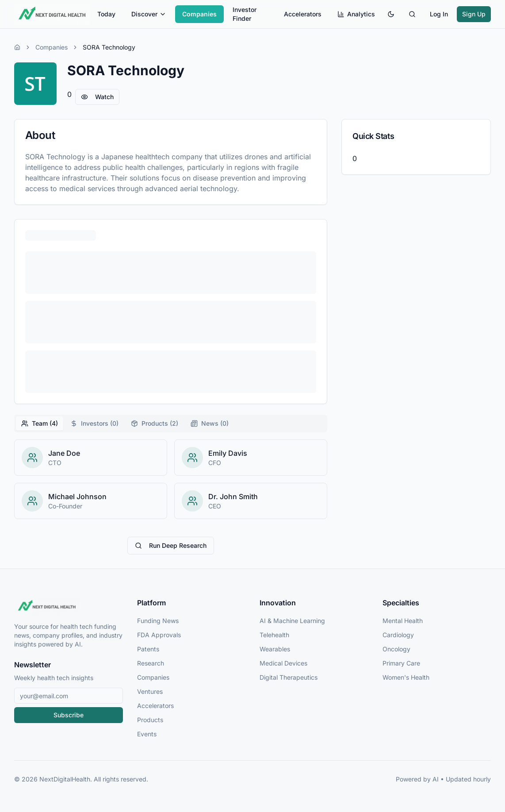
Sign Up (474, 14)
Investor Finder (245, 14)
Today (106, 14)
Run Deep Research (171, 545)
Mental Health (403, 621)
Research (151, 663)
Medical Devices (283, 663)
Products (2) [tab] (155, 423)
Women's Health (406, 677)
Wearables (275, 649)
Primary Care (401, 663)
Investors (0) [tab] (94, 423)
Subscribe (69, 715)
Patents (148, 649)
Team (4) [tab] (40, 423)
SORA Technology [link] (109, 47)
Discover (149, 14)
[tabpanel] (171, 479)
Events (147, 734)
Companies (199, 14)
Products (150, 720)
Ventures (150, 691)
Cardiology (398, 635)
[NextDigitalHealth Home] (69, 606)
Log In (439, 14)
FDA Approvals (159, 635)
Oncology (396, 649)
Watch (97, 97)
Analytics (356, 14)
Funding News (158, 621)
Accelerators (303, 14)
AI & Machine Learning (292, 621)
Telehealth (274, 635)
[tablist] (171, 423)
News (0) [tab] (210, 423)
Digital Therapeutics (289, 677)
